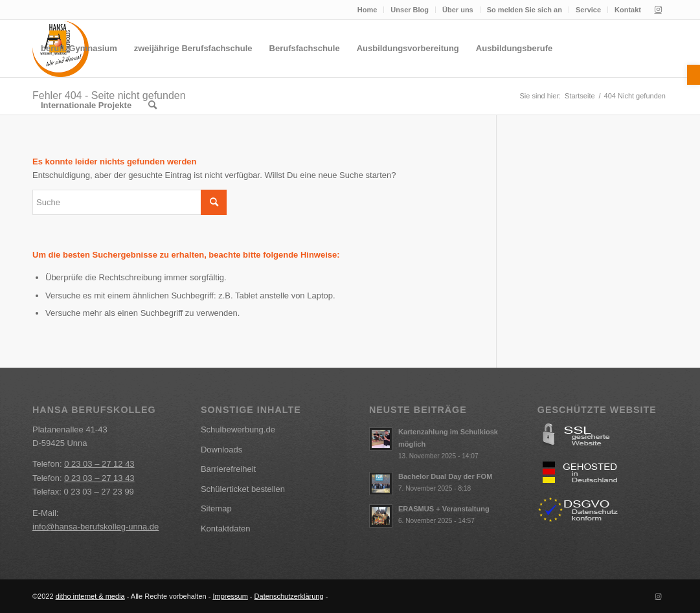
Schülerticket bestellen (243, 489)
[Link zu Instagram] (658, 10)
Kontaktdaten (226, 529)
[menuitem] (368, 10)
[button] (694, 75)
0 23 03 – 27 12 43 (99, 464)
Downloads (221, 450)
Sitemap (216, 508)
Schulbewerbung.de (238, 429)
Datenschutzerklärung (289, 596)
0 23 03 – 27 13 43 (99, 478)
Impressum (230, 596)
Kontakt (628, 10)
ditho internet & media (90, 596)
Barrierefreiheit (228, 469)
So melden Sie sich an (525, 10)
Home (367, 10)
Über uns (458, 10)
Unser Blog (410, 10)
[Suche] (152, 106)
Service (588, 10)
